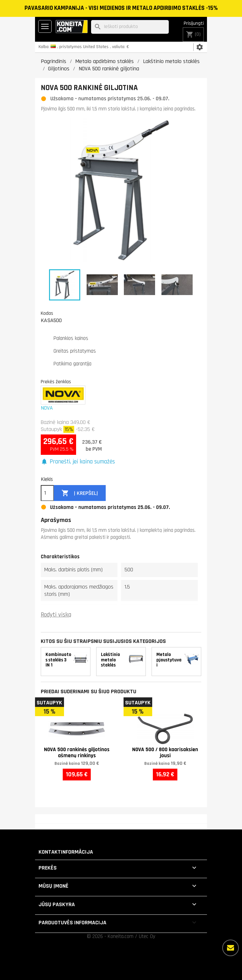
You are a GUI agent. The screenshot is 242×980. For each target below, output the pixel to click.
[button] (78, 462)
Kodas (47, 313)
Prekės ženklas (56, 382)
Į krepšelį (80, 493)
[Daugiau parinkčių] (231, 948)
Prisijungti (194, 23)
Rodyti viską (56, 615)
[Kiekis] (47, 493)
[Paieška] (130, 27)
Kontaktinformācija (66, 852)
